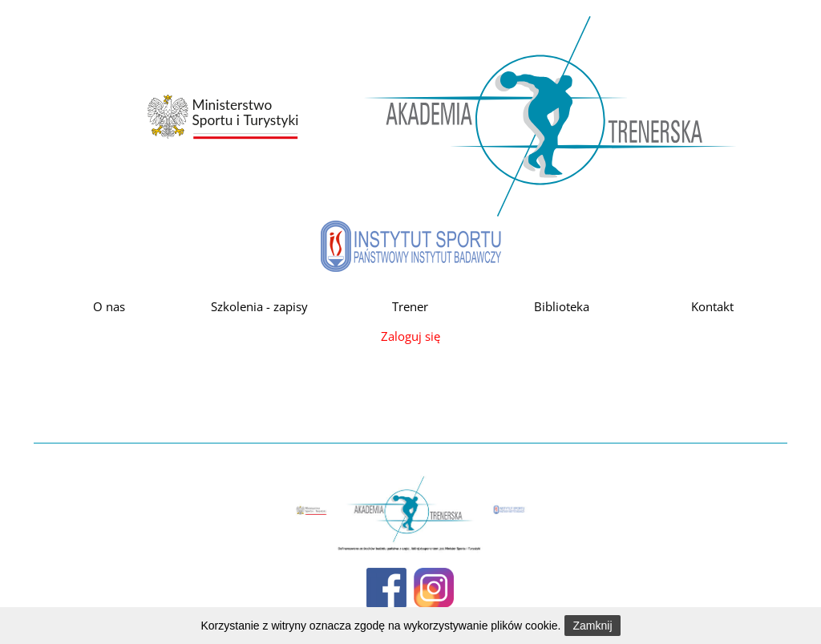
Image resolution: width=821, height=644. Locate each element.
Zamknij (592, 626)
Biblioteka (562, 306)
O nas (109, 306)
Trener (410, 306)
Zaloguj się (410, 336)
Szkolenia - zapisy (259, 306)
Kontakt (712, 306)
